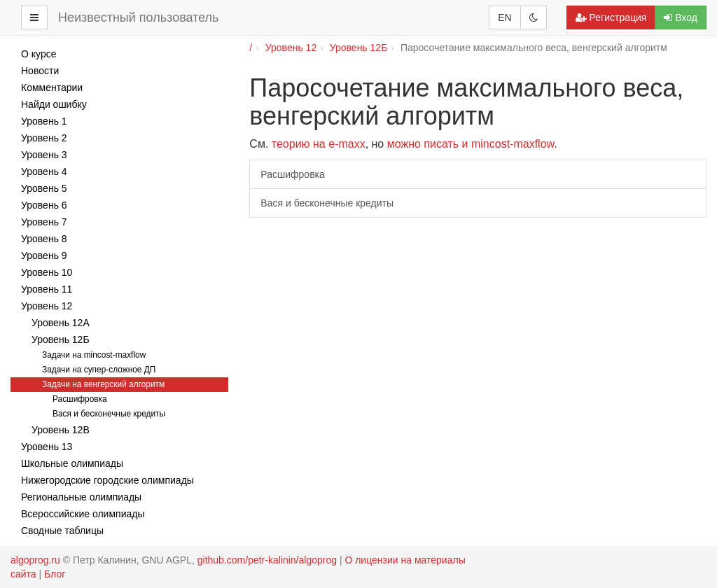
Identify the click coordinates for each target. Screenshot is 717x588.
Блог (55, 574)
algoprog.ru (35, 560)
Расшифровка (292, 174)
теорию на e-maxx (319, 144)
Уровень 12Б (359, 48)
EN (504, 17)
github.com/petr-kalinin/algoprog (267, 560)
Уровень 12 (291, 48)
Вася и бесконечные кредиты (327, 203)
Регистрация (611, 17)
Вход (681, 17)
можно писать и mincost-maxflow (471, 144)
